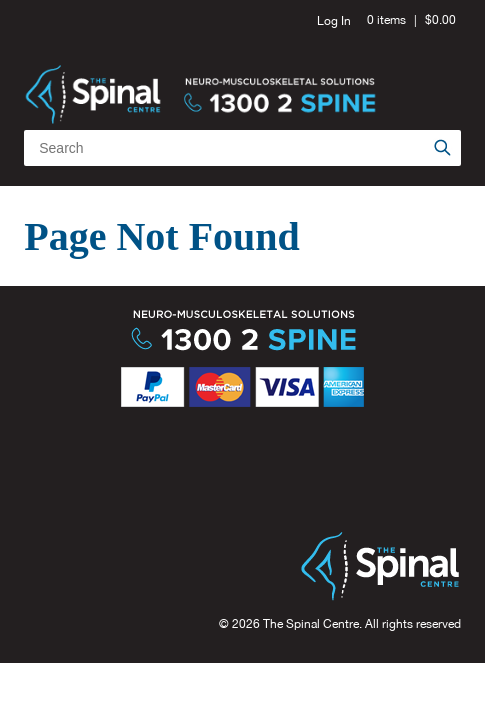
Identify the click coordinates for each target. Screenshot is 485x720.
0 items (386, 20)
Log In (334, 21)
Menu (438, 69)
